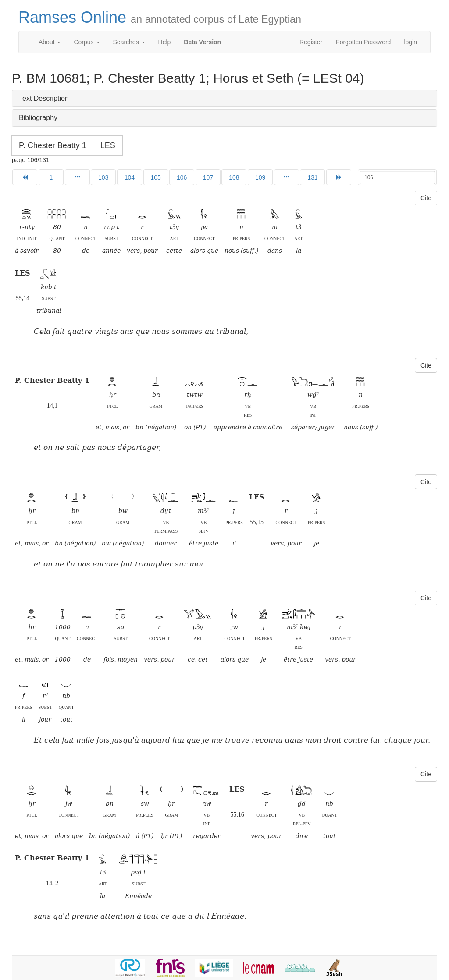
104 (130, 177)
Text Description (44, 98)
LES (108, 145)
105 (155, 177)
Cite (426, 198)
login (410, 42)
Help (165, 42)
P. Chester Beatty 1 (53, 145)
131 (312, 177)
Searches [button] (129, 42)
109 (260, 177)
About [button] (50, 42)
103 (103, 177)
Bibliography (38, 118)
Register (311, 42)
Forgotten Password (363, 42)
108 (234, 177)
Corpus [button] (87, 42)
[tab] (224, 99)
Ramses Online (160, 17)
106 (182, 177)
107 (208, 177)
